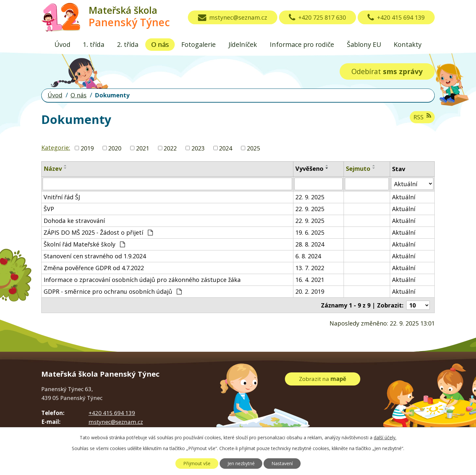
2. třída (128, 44)
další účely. (385, 437)
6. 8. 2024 (308, 256)
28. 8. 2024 (310, 244)
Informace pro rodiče (302, 44)
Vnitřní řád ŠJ (62, 197)
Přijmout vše (197, 463)
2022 (170, 148)
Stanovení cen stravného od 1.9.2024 (95, 256)
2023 (198, 148)
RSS (422, 117)
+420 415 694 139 (396, 17)
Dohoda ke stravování (74, 221)
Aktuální (404, 197)
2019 (87, 148)
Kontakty (408, 44)
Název (53, 168)
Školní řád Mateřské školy (84, 244)
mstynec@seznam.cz (233, 17)
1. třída (94, 44)
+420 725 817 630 (317, 17)
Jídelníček (243, 44)
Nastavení (282, 463)
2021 (143, 148)
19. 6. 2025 (310, 232)
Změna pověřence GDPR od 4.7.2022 (94, 268)
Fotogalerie (198, 44)
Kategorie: (56, 148)
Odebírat (387, 71)
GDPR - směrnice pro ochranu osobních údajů (113, 291)
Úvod (62, 44)
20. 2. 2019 (310, 291)
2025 (253, 148)
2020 (115, 148)
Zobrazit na (323, 379)
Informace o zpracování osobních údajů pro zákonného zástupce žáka (142, 280)
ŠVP (49, 209)
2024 (226, 148)
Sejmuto (358, 168)
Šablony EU (364, 44)
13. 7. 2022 (310, 268)
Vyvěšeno (309, 168)
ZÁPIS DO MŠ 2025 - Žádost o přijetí (98, 232)
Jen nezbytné (241, 463)
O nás (160, 44)
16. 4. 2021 (310, 280)
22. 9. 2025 (310, 197)
